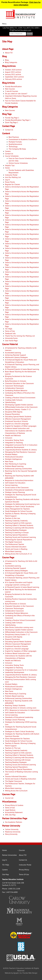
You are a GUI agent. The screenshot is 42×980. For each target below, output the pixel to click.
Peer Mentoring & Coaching (16, 464)
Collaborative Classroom (14, 388)
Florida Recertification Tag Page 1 (18, 120)
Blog (7, 60)
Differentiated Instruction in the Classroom (21, 407)
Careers (8, 151)
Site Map (5, 875)
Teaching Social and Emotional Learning (20, 537)
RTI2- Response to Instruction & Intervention (22, 710)
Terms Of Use (24, 875)
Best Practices (14, 137)
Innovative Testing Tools (14, 440)
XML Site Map (10, 815)
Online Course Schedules (18, 163)
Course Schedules (12, 156)
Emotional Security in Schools (16, 421)
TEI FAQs (6, 865)
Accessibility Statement (14, 813)
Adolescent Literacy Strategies (16, 358)
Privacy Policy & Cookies (14, 805)
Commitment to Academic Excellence (23, 140)
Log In (7, 180)
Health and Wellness (13, 436)
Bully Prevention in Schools (16, 604)
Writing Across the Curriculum (16, 791)
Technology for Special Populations (19, 540)
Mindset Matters (11, 455)
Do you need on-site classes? (16, 94)
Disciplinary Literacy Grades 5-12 (17, 635)
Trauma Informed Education (16, 547)
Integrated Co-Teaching (14, 443)
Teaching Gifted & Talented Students (19, 526)
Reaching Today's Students (15, 706)
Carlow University (12, 830)
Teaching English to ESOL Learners (18, 523)
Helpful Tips (10, 166)
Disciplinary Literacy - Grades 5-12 (18, 410)
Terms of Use (10, 331)
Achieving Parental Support (15, 355)
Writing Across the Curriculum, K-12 (18, 554)
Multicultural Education (14, 457)
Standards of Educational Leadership (19, 490)
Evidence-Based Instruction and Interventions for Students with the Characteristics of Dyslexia (18, 656)
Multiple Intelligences (13, 459)
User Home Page (11, 341)
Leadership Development (15, 447)
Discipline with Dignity (14, 637)
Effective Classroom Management (18, 419)
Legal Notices (10, 810)
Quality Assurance (15, 144)
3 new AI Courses (12, 91)
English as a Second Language (17, 424)
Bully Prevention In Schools (16, 381)
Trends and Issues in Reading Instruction (21, 779)
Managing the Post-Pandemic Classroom (20, 677)
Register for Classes (12, 185)
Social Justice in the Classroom (17, 488)
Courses (22, 850)
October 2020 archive (13, 70)
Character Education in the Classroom (19, 384)
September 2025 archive (14, 77)
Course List (9, 798)
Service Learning (11, 485)
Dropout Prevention (12, 414)
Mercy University (11, 834)
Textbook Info (10, 334)
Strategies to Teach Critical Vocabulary (20, 507)
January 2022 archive (13, 75)
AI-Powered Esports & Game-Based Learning (22, 369)
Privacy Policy (24, 870)
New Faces (9, 462)
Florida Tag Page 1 (12, 118)
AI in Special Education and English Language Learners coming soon (19, 584)
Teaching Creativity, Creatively (16, 521)
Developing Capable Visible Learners (19, 405)
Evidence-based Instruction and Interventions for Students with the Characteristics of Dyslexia (18, 431)
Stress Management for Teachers (17, 509)
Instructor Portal (11, 175)
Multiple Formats (15, 142)
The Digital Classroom (13, 542)
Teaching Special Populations (16, 535)
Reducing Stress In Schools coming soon (21, 708)
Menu (4, 24)
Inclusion (9, 438)
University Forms (11, 338)
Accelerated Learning (13, 353)
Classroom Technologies (14, 386)
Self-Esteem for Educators (15, 713)
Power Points (10, 182)
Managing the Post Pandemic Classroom (20, 452)
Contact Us (9, 130)
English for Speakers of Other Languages (21, 426)
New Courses (10, 89)
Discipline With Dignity (14, 412)
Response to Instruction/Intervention (19, 481)
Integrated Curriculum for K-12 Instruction (21, 445)
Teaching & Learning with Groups (18, 760)
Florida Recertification (13, 87)
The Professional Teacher (15, 544)
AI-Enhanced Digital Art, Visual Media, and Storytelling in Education (21, 574)
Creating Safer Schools (14, 400)
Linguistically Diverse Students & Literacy (21, 450)
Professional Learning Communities (18, 469)
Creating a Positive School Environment (20, 398)
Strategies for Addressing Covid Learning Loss (22, 504)
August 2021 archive (13, 72)
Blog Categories (11, 63)
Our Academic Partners (14, 822)
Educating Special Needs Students (18, 417)
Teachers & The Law (13, 748)
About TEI (9, 53)
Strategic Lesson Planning (15, 492)
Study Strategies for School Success (19, 511)
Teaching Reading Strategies (16, 530)
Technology (13, 147)
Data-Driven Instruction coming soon (19, 628)
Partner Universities (9, 855)
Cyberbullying (10, 403)
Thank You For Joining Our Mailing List (20, 336)
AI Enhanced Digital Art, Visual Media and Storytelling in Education (21, 361)
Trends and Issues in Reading (16, 549)
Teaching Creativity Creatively (16, 751)
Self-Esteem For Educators (15, 483)
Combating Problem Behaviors (17, 613)
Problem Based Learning (14, 466)
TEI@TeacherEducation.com (20, 30)
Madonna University (13, 832)
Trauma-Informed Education (16, 777)
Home (7, 168)
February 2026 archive (13, 79)
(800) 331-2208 (16, 28)
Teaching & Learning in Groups (17, 533)
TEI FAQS (9, 329)
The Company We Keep (17, 149)
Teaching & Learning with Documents (19, 528)
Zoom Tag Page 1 (12, 123)
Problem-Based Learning (14, 696)
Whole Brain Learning (13, 552)
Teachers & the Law (13, 518)
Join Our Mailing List (13, 177)
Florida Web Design (30, 973)
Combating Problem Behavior (16, 391)
